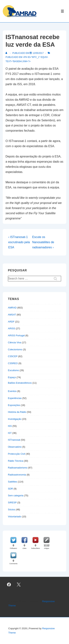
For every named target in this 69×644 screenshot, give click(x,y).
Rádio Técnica (16, 461)
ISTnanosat (14, 440)
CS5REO (13, 363)
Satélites (13, 482)
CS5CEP (13, 356)
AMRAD (12, 308)
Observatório (15, 447)
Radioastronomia (17, 475)
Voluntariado (15, 517)
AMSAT (12, 315)
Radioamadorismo (18, 468)
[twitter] (19, 584)
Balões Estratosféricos (20, 383)
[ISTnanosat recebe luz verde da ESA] (38, 53)
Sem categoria (16, 495)
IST (10, 433)
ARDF (11, 322)
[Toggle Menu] (62, 11)
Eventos (12, 391)
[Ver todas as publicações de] (7, 53)
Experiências (15, 398)
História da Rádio (17, 412)
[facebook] (9, 584)
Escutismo (13, 370)
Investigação (15, 419)
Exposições (14, 405)
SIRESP (12, 502)
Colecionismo (15, 349)
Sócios (11, 510)
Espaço (12, 377)
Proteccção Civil (16, 454)
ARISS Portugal (16, 335)
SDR (10, 489)
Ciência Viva (15, 342)
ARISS (11, 328)
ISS (10, 426)
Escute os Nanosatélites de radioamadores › (43, 242)
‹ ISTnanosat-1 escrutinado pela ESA (19, 242)
